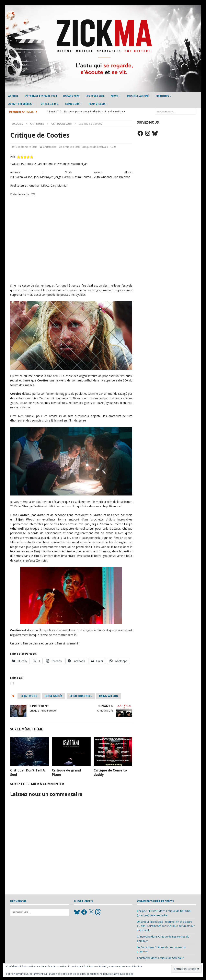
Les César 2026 (95, 96)
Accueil (13, 96)
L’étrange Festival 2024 (41, 96)
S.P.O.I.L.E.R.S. (50, 104)
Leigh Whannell (81, 696)
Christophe (50, 147)
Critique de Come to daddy (110, 772)
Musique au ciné (138, 96)
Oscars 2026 (71, 96)
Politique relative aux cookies (116, 974)
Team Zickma (97, 104)
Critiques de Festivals (95, 147)
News (114, 96)
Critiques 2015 (72, 147)
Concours (72, 104)
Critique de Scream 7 (171, 958)
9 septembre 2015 (26, 147)
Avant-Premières (20, 104)
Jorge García (54, 696)
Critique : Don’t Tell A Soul (27, 772)
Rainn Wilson (109, 696)
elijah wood (29, 696)
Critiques (162, 96)
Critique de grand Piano (66, 772)
